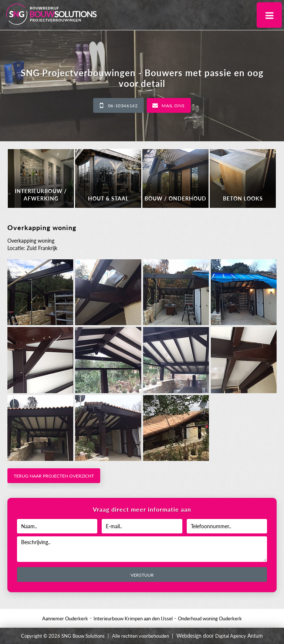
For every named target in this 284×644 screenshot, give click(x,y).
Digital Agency (231, 636)
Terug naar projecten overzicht (54, 476)
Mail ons (173, 106)
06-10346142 (123, 106)
